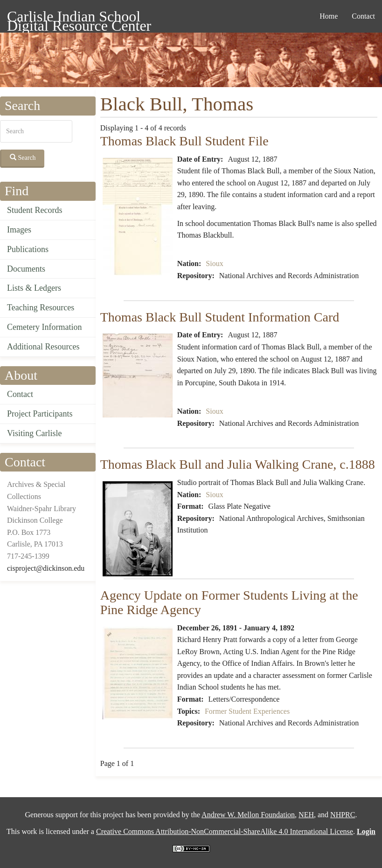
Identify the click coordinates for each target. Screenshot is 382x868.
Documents (26, 269)
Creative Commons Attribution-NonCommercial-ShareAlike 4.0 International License (225, 831)
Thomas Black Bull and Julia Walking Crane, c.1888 (238, 464)
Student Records (35, 210)
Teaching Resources (41, 308)
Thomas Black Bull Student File (184, 141)
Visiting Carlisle (34, 433)
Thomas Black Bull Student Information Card (220, 317)
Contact (363, 16)
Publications (28, 249)
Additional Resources (43, 347)
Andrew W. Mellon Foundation (248, 815)
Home (329, 16)
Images (19, 230)
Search (23, 157)
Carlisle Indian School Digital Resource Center (79, 18)
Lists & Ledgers (34, 288)
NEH (306, 815)
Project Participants (40, 414)
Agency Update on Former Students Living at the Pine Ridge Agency (229, 602)
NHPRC (343, 815)
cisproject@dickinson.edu (46, 568)
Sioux (214, 263)
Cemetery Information (44, 327)
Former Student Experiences (247, 711)
